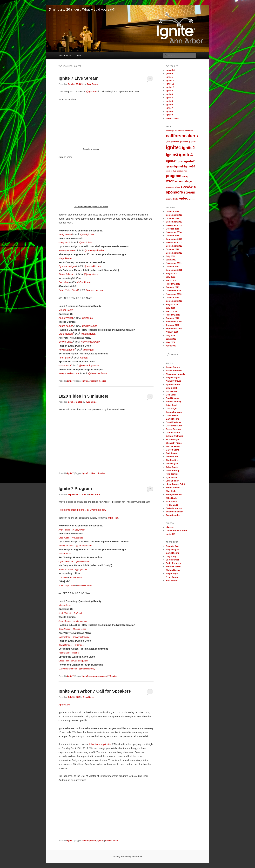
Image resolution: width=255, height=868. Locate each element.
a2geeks (170, 527)
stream (93, 381)
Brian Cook (171, 405)
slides (92, 473)
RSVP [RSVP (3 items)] (170, 181)
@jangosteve (91, 274)
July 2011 (171, 277)
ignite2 (169, 91)
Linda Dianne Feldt (175, 484)
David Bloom (172, 419)
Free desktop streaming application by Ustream (91, 207)
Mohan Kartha (173, 570)
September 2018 (174, 222)
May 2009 (171, 342)
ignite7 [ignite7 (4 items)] (189, 161)
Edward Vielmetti (174, 436)
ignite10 (170, 80)
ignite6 (169, 104)
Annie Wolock (66, 318)
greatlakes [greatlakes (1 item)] (175, 142)
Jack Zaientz (172, 453)
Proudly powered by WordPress (127, 857)
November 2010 (174, 294)
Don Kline (64, 282)
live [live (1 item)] (174, 171)
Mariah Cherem (174, 567)
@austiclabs (86, 242)
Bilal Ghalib (172, 388)
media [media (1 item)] (179, 171)
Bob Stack (171, 395)
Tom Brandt (172, 580)
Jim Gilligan (172, 463)
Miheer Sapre (66, 310)
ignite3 (169, 94)
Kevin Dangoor (67, 350)
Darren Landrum (174, 412)
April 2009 (171, 346)
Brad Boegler (173, 398)
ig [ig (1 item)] (189, 142)
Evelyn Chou (65, 342)
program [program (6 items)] (174, 176)
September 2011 (174, 270)
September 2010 (174, 301)
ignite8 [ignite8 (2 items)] (170, 167)
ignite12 (170, 87)
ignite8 (169, 111)
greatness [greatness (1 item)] (184, 142)
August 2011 (172, 273)
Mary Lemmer (173, 488)
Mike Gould (172, 498)
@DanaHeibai (88, 334)
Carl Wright (172, 408)
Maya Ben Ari (66, 258)
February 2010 (173, 315)
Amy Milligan (172, 549)
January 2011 (173, 287)
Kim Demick (172, 474)
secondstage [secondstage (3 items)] (183, 181)
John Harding (173, 470)
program (93, 676)
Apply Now (64, 705)
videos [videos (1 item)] (192, 199)
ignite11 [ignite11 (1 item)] (169, 171)
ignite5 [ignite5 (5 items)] (172, 161)
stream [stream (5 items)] (189, 192)
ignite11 (170, 84)
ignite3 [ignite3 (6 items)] (172, 155)
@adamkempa (89, 326)
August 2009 (172, 332)
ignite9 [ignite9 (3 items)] (179, 166)
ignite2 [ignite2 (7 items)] (188, 148)
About (79, 56)
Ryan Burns (92, 84)
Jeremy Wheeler (67, 250)
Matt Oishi (171, 491)
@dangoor (88, 350)
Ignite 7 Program (75, 488)
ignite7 (70, 381)
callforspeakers (89, 841)
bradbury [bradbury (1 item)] (189, 131)
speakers (103, 676)
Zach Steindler (173, 515)
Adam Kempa (66, 326)
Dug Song (171, 556)
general (170, 74)
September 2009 (174, 328)
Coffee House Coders (177, 531)
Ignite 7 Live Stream (79, 78)
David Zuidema (173, 422)
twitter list (113, 518)
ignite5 (169, 101)
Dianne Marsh (173, 433)
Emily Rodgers (173, 563)
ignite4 (169, 98)
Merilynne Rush (174, 495)
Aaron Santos (173, 367)
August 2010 (172, 304)
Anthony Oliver (173, 381)
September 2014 (174, 239)
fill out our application (101, 744)
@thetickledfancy (98, 373)
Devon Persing (173, 429)
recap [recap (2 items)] (185, 176)
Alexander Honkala (175, 374)
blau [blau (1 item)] (177, 131)
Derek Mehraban (174, 426)
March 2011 (172, 280)
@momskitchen (93, 266)
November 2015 (174, 225)
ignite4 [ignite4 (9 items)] (186, 155)
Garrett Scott (172, 450)
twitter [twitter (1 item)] (176, 199)
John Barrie (172, 467)
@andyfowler (87, 234)
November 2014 (174, 232)
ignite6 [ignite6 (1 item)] (181, 162)
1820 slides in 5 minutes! (83, 396)
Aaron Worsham (174, 371)
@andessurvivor (95, 290)
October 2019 (173, 212)
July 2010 (171, 308)
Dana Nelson (66, 334)
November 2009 (174, 322)
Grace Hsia (65, 365)
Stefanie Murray (174, 508)
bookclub (171, 70)
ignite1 (169, 77)
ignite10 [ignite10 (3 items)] (190, 166)
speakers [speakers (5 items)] (188, 186)
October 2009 (173, 325)
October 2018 (173, 218)
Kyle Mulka (171, 477)
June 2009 (171, 339)
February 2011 (173, 284)
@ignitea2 (92, 91)
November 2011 (174, 263)
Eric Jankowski (174, 446)
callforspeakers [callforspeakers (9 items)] (182, 136)
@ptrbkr (84, 358)
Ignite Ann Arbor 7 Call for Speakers (95, 691)
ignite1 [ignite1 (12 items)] (174, 147)
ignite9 (169, 115)
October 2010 (173, 298)
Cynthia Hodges (67, 266)
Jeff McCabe (172, 457)
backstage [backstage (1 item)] (170, 131)
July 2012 (171, 256)
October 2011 (173, 267)
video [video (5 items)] (184, 198)
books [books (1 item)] (182, 131)
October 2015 (173, 229)
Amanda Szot (173, 546)
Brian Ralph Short (68, 290)
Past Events (65, 56)
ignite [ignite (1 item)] (193, 142)
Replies (102, 381)
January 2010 (173, 318)
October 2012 (173, 249)
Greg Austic (65, 242)
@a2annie (87, 318)
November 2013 (174, 242)
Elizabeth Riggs (174, 443)
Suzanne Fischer (174, 512)
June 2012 (171, 260)
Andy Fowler (65, 234)
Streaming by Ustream (91, 149)
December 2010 (174, 291)
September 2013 (174, 246)
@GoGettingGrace (89, 365)
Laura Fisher (172, 481)
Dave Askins (172, 415)
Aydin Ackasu (173, 384)
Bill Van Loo (172, 391)
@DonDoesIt (84, 282)
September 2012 (174, 253)
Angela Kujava (173, 377)
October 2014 (173, 236)
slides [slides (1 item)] (177, 187)
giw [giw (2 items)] (168, 142)
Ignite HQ (171, 534)
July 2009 (171, 335)
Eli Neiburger (172, 440)
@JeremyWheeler (94, 250)
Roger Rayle (172, 574)
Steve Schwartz (67, 274)
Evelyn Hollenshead (69, 373)
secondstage (172, 118)
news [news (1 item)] (185, 171)
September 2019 (174, 215)
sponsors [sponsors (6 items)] (174, 192)
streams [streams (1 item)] (169, 199)
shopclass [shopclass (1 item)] (170, 187)
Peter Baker (65, 358)
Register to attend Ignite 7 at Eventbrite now (82, 510)
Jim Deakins (172, 460)
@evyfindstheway (90, 342)
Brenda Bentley (174, 402)
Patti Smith (171, 501)
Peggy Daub (172, 505)
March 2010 (172, 311)
